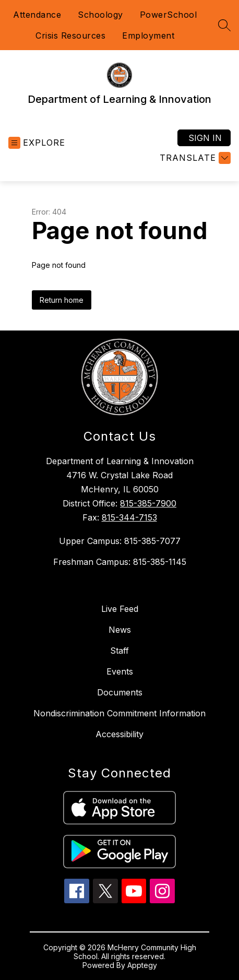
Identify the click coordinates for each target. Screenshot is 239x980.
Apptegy (142, 965)
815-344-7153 (129, 517)
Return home (62, 300)
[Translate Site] (194, 158)
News (120, 630)
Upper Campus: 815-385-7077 (120, 541)
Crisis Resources (70, 36)
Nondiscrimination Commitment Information (120, 713)
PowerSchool (169, 15)
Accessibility (120, 734)
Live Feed (120, 609)
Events (120, 671)
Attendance (37, 15)
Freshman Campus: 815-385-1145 (120, 562)
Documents (120, 692)
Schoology (100, 15)
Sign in (205, 138)
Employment (148, 36)
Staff (120, 651)
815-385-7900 (148, 503)
